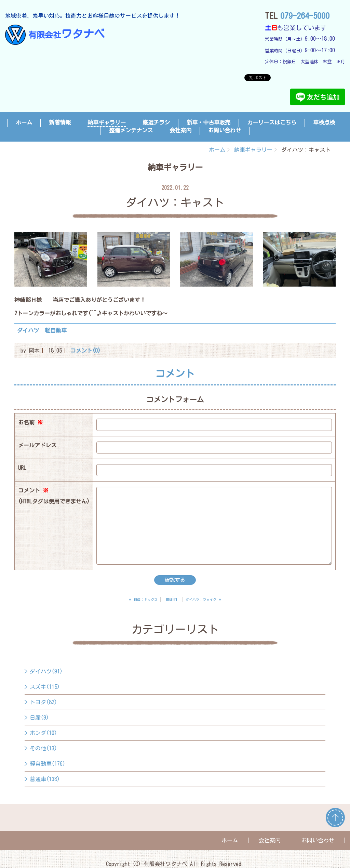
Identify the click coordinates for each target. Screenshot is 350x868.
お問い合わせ (225, 130)
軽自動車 (56, 330)
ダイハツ (28, 330)
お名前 (30, 422)
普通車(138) (45, 779)
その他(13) (43, 748)
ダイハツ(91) (46, 671)
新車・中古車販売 (208, 122)
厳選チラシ (156, 122)
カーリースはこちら (272, 122)
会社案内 (180, 130)
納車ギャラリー (107, 122)
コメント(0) (85, 351)
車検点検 (324, 122)
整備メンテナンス (131, 130)
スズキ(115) (45, 687)
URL (22, 468)
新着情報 (60, 122)
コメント (54, 497)
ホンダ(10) (43, 733)
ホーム (24, 122)
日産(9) (39, 718)
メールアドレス (37, 445)
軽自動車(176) (48, 764)
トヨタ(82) (43, 702)
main (172, 599)
